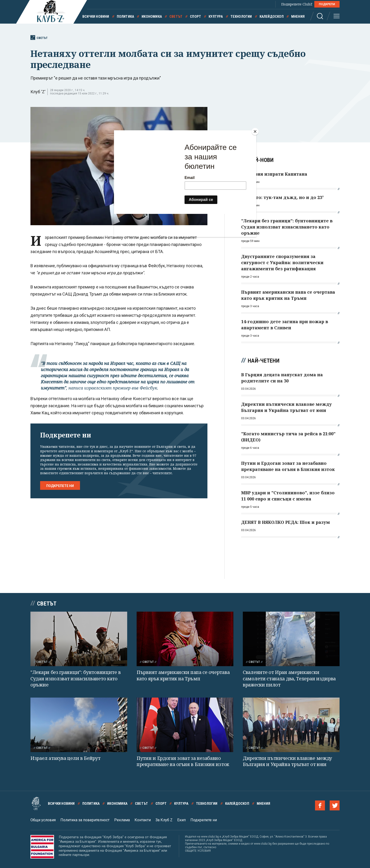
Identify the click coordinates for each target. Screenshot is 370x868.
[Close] (255, 131)
